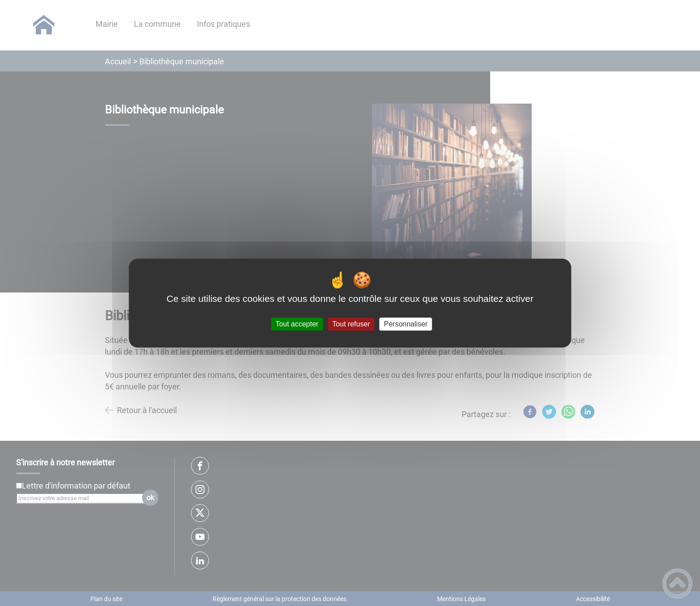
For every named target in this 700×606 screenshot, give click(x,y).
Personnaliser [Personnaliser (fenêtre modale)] (406, 324)
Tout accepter (297, 324)
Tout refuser (351, 324)
